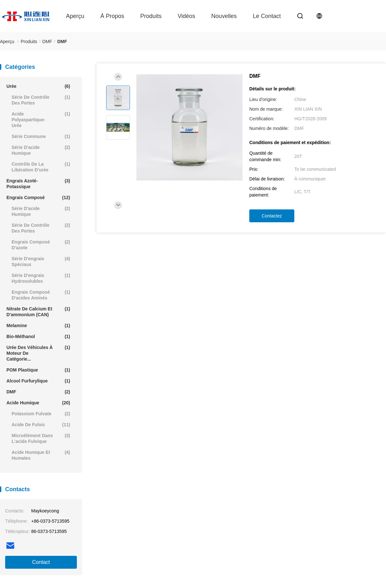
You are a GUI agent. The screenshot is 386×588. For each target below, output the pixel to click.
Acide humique (38, 403)
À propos (112, 16)
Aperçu (75, 16)
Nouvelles (224, 16)
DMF (38, 392)
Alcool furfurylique (38, 381)
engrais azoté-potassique (38, 184)
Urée (38, 86)
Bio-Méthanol (38, 336)
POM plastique (38, 370)
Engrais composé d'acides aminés (41, 295)
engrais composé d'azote (41, 245)
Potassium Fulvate (41, 414)
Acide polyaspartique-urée (41, 119)
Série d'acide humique (41, 150)
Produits (151, 16)
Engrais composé (38, 198)
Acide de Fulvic (41, 425)
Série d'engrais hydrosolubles (41, 278)
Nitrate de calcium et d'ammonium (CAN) (38, 312)
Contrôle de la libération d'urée (41, 167)
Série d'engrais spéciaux (41, 261)
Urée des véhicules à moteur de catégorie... (38, 353)
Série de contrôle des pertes (41, 100)
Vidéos (186, 16)
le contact (267, 16)
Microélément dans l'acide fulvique (41, 438)
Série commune (41, 136)
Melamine (38, 326)
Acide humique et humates (41, 455)
